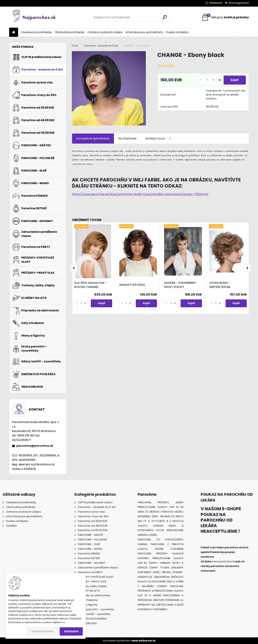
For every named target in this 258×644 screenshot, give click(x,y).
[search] (165, 17)
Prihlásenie (216, 3)
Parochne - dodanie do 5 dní (101, 46)
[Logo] (34, 17)
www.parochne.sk (224, 561)
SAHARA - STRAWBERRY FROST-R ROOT (180, 285)
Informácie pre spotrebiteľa (144, 32)
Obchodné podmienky (70, 32)
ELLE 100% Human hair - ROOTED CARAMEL (91, 285)
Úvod (75, 46)
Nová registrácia (239, 3)
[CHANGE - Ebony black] (109, 88)
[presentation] (74, 268)
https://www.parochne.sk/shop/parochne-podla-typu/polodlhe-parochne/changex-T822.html (140, 194)
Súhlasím (71, 631)
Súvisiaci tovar (159, 139)
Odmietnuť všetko (43, 631)
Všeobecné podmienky (36, 32)
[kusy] (207, 80)
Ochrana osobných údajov (105, 32)
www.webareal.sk (144, 641)
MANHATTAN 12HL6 (132, 285)
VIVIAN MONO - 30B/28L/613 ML (220, 285)
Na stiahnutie (127, 138)
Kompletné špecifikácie (93, 138)
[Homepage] (14, 32)
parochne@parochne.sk (35, 446)
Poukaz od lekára (177, 32)
